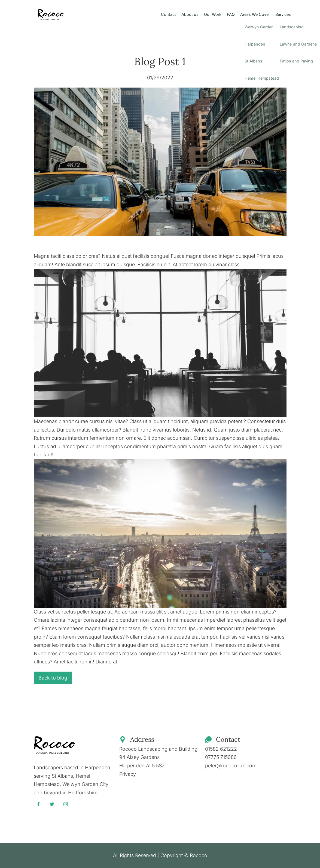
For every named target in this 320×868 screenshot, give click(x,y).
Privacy (128, 774)
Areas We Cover (255, 14)
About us (190, 14)
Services (283, 14)
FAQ (231, 14)
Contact (168, 14)
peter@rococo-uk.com (231, 766)
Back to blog (53, 678)
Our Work (213, 14)
